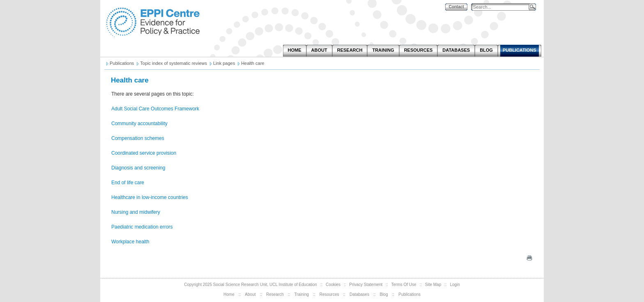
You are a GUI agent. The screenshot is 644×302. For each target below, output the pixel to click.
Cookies (333, 285)
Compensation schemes (138, 138)
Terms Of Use (404, 285)
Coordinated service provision (144, 153)
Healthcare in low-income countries (150, 197)
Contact (456, 7)
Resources (329, 294)
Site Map (433, 285)
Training (301, 294)
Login (455, 285)
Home (229, 294)
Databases (359, 294)
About (250, 294)
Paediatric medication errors (142, 227)
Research (275, 294)
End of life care (128, 183)
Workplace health (130, 242)
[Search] (502, 7)
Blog (384, 294)
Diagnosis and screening (138, 168)
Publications (409, 294)
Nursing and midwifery (136, 212)
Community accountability (139, 124)
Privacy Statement (366, 285)
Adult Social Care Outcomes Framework (155, 109)
